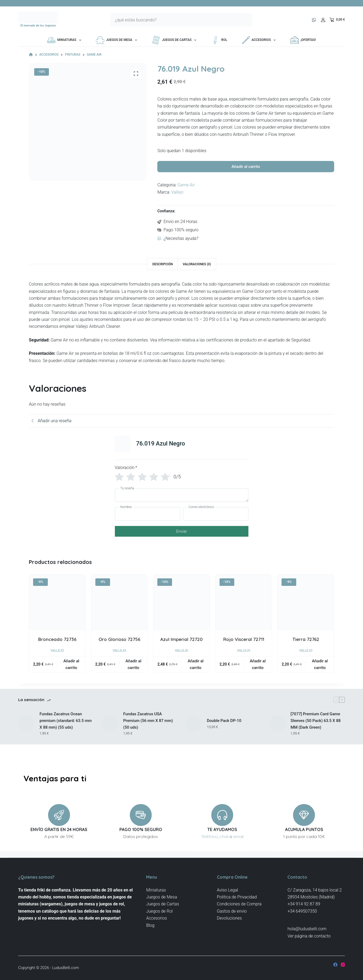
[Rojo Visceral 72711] (244, 606)
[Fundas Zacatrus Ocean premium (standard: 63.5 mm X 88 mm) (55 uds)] (26, 727)
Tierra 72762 (306, 643)
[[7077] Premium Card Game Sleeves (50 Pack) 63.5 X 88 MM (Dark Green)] (277, 727)
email (238, 836)
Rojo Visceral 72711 (244, 643)
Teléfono (209, 836)
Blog (150, 925)
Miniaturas (65, 40)
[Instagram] (343, 965)
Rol (219, 40)
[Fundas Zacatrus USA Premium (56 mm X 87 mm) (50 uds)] (110, 727)
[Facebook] (335, 965)
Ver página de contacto (309, 936)
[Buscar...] (175, 20)
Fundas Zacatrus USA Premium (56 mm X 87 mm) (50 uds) (148, 724)
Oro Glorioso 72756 (119, 643)
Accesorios (260, 40)
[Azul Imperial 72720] (181, 606)
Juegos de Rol (159, 911)
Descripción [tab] (163, 267)
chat (224, 836)
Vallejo (177, 195)
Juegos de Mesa (118, 40)
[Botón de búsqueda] (246, 20)
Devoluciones (229, 918)
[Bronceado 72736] (57, 606)
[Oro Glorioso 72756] (120, 606)
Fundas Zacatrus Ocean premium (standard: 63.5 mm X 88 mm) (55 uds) (66, 724)
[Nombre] (148, 517)
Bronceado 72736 (57, 643)
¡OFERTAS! (303, 40)
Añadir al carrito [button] (71, 668)
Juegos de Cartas (175, 40)
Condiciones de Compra (239, 904)
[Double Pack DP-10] (194, 727)
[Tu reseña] (182, 498)
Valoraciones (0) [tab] (197, 267)
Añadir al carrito (246, 168)
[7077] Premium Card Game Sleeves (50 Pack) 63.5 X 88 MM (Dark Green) (316, 724)
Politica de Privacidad (237, 897)
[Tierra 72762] (306, 606)
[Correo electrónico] (216, 517)
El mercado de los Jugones (38, 26)
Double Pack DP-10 (224, 724)
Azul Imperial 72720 (181, 643)
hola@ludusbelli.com (307, 929)
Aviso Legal (228, 890)
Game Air (186, 188)
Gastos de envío (232, 911)
